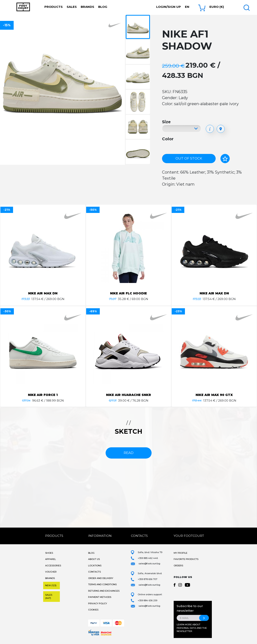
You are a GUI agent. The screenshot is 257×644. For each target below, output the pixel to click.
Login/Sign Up (169, 7)
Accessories (53, 566)
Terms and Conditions (102, 584)
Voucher (51, 572)
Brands (87, 7)
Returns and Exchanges (104, 591)
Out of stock (189, 158)
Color (168, 139)
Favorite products (186, 559)
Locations (95, 566)
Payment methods (100, 597)
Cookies (93, 610)
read (129, 453)
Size (166, 122)
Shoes (49, 553)
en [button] (187, 7)
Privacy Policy (98, 603)
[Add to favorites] (225, 159)
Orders (178, 566)
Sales (72, 7)
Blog (103, 7)
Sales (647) (49, 597)
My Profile (181, 553)
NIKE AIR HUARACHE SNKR (128, 395)
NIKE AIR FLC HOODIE (128, 293)
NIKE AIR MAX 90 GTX (214, 395)
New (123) (51, 585)
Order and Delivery (101, 578)
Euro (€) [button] (217, 7)
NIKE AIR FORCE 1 (43, 395)
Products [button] (54, 7)
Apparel (50, 559)
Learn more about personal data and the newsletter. (192, 628)
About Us (94, 559)
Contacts (94, 572)
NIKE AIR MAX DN (43, 293)
